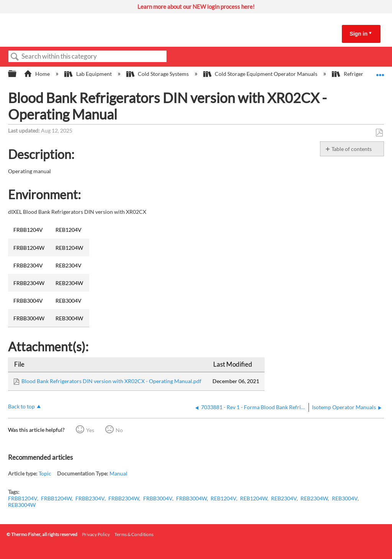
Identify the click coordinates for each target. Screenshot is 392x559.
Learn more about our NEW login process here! (196, 7)
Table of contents (352, 149)
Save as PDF (379, 133)
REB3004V (345, 498)
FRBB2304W (124, 498)
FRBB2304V (90, 498)
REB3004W (22, 505)
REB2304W (314, 498)
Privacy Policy (96, 534)
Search (15, 57)
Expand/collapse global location (380, 71)
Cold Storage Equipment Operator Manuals (261, 74)
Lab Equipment (88, 74)
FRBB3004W (191, 498)
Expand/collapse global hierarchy (17, 74)
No (119, 430)
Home (37, 74)
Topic (45, 473)
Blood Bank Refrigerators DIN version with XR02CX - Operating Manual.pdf (111, 381)
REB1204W (254, 498)
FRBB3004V (158, 498)
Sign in (359, 34)
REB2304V (284, 498)
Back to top (21, 406)
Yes (90, 430)
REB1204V (223, 498)
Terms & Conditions (134, 534)
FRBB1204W (56, 498)
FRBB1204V (23, 498)
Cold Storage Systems (158, 74)
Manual (118, 473)
